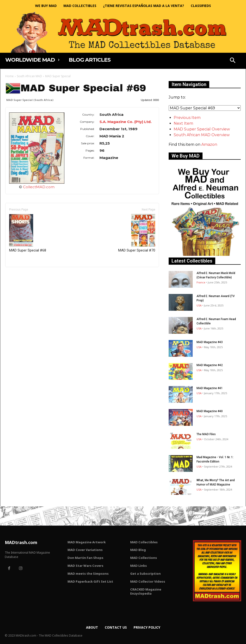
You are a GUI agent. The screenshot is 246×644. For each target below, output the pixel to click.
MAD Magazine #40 (210, 411)
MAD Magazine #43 (210, 342)
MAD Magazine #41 (210, 388)
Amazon (209, 144)
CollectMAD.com (39, 187)
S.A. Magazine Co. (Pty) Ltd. (126, 122)
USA (199, 305)
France (201, 282)
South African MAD (29, 76)
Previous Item (187, 118)
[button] (233, 61)
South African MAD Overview (202, 135)
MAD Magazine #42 (210, 365)
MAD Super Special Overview (202, 129)
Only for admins (22, 275)
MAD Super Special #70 (137, 233)
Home (9, 76)
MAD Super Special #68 (28, 233)
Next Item (183, 123)
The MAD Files (206, 434)
